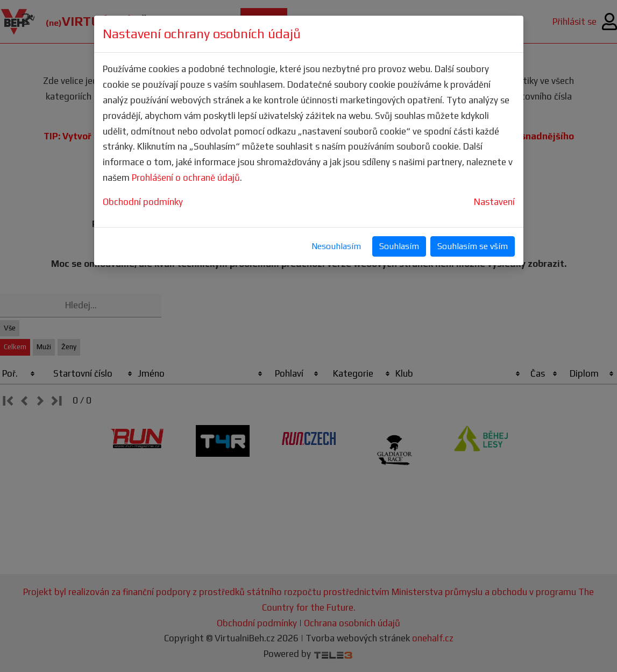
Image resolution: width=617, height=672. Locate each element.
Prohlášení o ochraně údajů (186, 178)
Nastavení (494, 202)
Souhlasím (399, 246)
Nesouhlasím (336, 246)
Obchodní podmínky (143, 202)
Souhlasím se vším (473, 246)
